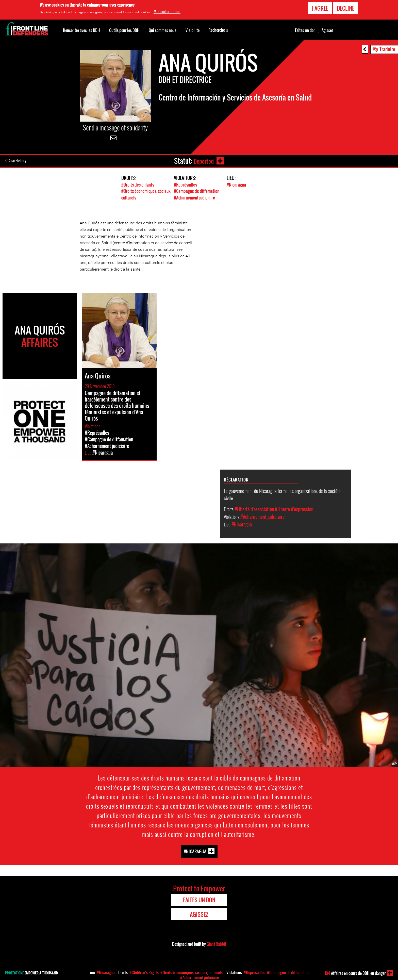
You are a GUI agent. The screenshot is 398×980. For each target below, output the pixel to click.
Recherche (218, 30)
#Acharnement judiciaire (194, 197)
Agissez (327, 30)
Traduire (387, 49)
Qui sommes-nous (163, 30)
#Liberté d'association (254, 509)
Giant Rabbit (216, 944)
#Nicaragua (236, 185)
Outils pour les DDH (124, 30)
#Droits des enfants (138, 185)
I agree (320, 8)
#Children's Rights (144, 972)
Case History (17, 161)
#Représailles (185, 185)
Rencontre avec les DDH (81, 30)
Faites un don (305, 30)
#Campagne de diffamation (197, 191)
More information (167, 11)
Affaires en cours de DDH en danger (354, 973)
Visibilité (193, 30)
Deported (203, 161)
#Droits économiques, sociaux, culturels (192, 972)
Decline (346, 8)
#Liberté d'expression (294, 509)
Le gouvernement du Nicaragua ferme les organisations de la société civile (282, 494)
